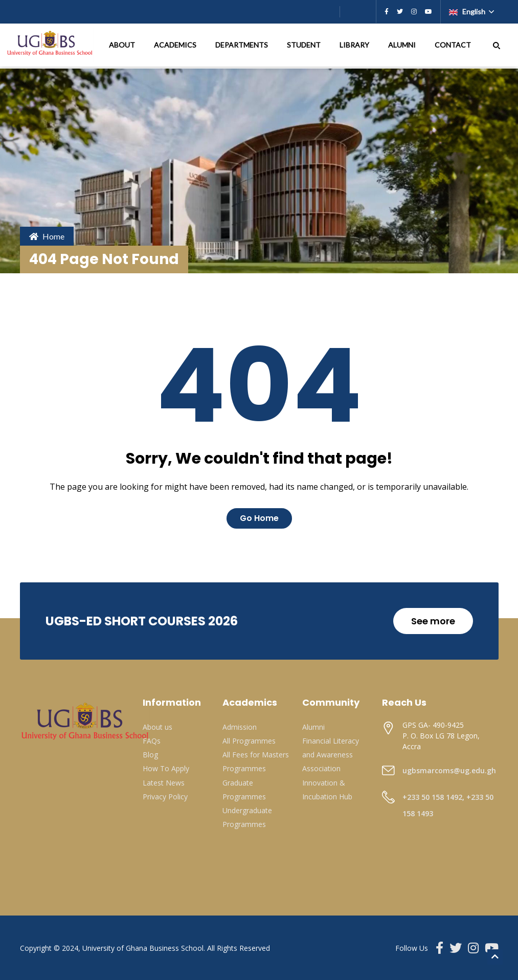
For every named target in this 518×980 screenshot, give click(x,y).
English (468, 12)
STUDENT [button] (305, 45)
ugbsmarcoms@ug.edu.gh (449, 770)
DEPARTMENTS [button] (242, 45)
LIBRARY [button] (355, 45)
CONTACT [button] (454, 45)
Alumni (313, 727)
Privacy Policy (165, 797)
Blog (150, 755)
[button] (497, 45)
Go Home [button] (259, 518)
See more (433, 621)
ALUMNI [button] (403, 45)
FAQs (152, 741)
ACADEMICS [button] (176, 45)
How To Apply (166, 768)
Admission (240, 727)
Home (47, 236)
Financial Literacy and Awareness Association (331, 755)
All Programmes (249, 741)
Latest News (164, 783)
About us (157, 727)
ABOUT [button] (123, 45)
